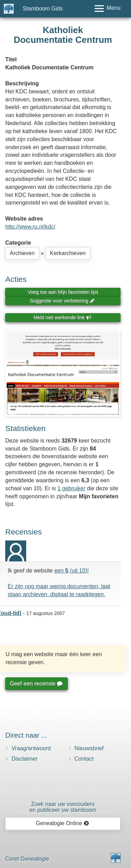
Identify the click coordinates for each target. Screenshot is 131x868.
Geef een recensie (36, 683)
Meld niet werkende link (62, 317)
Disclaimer (25, 759)
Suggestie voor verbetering (62, 301)
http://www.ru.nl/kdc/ (30, 227)
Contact (84, 759)
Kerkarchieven (68, 253)
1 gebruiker (71, 488)
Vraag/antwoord (31, 748)
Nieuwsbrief (89, 748)
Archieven (22, 253)
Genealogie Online (63, 823)
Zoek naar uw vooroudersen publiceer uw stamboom (63, 807)
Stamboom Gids (43, 9)
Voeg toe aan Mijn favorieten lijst (63, 292)
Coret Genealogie (27, 859)
